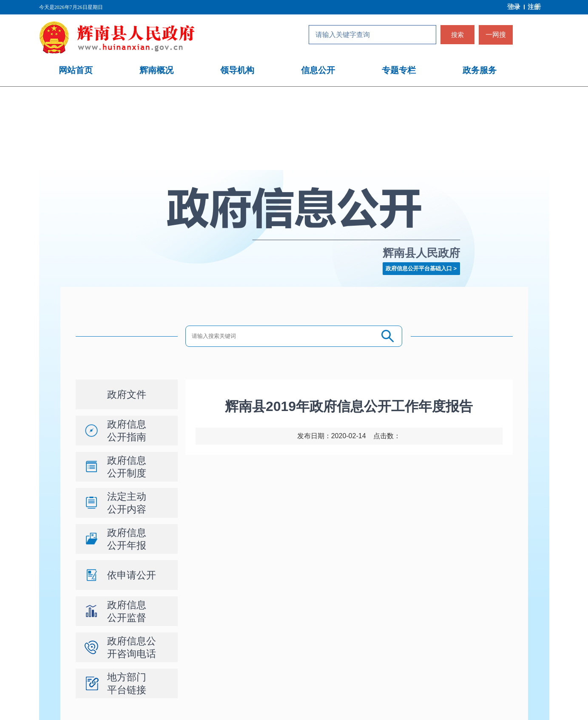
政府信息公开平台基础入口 (419, 268)
